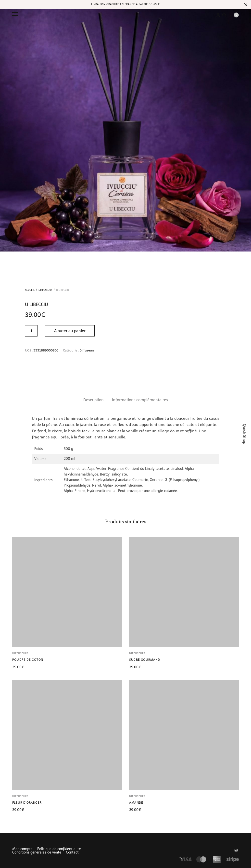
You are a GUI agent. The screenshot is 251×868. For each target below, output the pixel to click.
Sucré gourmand (145, 660)
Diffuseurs (45, 290)
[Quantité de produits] (31, 331)
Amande (136, 803)
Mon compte (22, 849)
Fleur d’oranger (27, 803)
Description (94, 400)
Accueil (30, 290)
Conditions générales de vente (37, 853)
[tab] (94, 400)
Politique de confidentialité (59, 849)
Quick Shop (245, 434)
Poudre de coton (28, 660)
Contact (72, 853)
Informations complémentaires (140, 400)
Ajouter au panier (70, 331)
